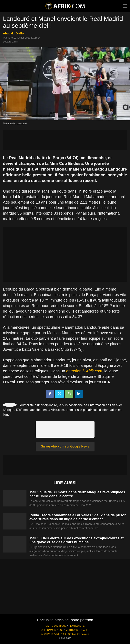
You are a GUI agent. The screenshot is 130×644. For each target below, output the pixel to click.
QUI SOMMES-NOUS (52, 630)
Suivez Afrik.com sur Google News (65, 446)
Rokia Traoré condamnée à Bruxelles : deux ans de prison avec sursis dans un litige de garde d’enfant (78, 517)
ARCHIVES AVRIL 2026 (53, 634)
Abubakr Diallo (13, 33)
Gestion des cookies (78, 634)
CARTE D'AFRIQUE (56, 626)
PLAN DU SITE (77, 626)
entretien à (84, 371)
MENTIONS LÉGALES (77, 630)
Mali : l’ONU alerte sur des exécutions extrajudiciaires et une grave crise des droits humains (76, 540)
